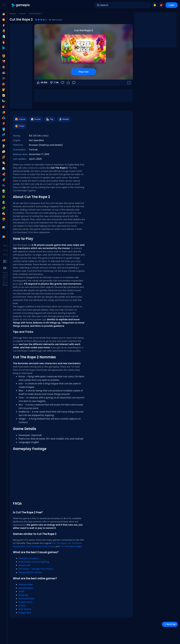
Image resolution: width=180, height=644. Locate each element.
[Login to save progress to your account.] (68, 83)
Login (172, 5)
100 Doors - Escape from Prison (36, 569)
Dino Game (25, 609)
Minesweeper (26, 588)
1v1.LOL (22, 606)
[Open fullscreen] (129, 83)
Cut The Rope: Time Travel (40, 546)
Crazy (20, 126)
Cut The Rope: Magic (71, 546)
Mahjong (23, 595)
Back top (170, 624)
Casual (22, 14)
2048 (21, 592)
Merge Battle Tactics (30, 572)
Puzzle (36, 119)
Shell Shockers (27, 599)
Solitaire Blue (26, 585)
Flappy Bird (25, 613)
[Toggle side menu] (4, 5)
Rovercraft (25, 565)
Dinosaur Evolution (29, 558)
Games (13, 14)
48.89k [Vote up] (42, 83)
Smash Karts (26, 602)
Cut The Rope (59, 543)
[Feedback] (74, 83)
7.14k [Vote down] (54, 83)
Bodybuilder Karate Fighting (34, 562)
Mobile (64, 119)
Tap (50, 119)
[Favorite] (63, 83)
